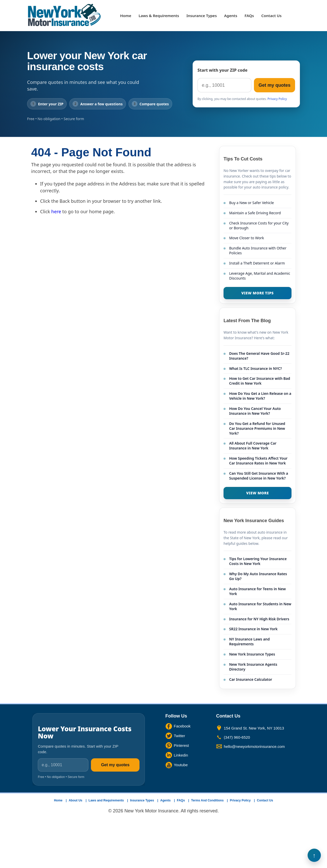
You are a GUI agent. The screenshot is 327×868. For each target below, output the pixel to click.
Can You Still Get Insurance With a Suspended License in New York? (259, 476)
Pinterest (181, 745)
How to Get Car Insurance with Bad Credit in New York (260, 381)
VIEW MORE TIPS (258, 293)
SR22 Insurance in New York (253, 629)
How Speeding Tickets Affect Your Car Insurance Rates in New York (258, 461)
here (56, 211)
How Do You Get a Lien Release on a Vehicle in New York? (260, 396)
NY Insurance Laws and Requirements (249, 641)
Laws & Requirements (159, 16)
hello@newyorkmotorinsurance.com (254, 746)
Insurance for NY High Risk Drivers (259, 619)
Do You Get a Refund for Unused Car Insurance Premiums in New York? (257, 428)
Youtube (181, 765)
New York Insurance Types (252, 654)
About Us (75, 800)
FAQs (249, 16)
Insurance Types (202, 16)
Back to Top (314, 855)
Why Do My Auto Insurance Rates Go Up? (258, 576)
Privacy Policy (277, 99)
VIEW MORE (258, 493)
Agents (231, 16)
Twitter (179, 736)
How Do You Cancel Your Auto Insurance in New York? (255, 411)
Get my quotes (275, 85)
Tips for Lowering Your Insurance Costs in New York (258, 561)
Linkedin (181, 755)
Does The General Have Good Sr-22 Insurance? (259, 356)
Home (126, 16)
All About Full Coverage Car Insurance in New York (253, 446)
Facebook (182, 726)
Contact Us (271, 16)
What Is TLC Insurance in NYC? (255, 368)
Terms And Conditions (207, 800)
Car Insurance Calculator (251, 679)
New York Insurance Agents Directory (253, 667)
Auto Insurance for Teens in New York (258, 591)
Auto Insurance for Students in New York (260, 606)
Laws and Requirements (106, 800)
